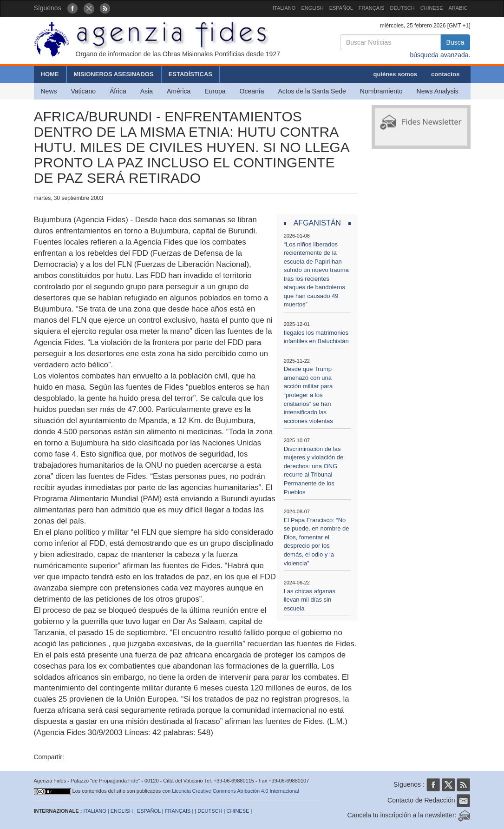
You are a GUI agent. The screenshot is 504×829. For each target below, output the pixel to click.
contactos (445, 74)
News (49, 91)
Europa (215, 91)
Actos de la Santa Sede (312, 91)
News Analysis (438, 91)
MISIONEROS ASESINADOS (114, 74)
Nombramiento (381, 91)
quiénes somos (395, 74)
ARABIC (458, 8)
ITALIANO (284, 8)
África (118, 91)
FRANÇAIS (372, 8)
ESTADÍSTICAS (190, 74)
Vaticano (83, 91)
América (179, 91)
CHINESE (432, 8)
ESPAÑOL (341, 8)
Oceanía (252, 91)
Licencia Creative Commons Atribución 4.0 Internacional (235, 791)
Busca (455, 42)
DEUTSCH (402, 8)
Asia (147, 91)
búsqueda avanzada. (440, 55)
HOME (50, 74)
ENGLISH (312, 8)
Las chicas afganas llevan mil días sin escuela (310, 600)
